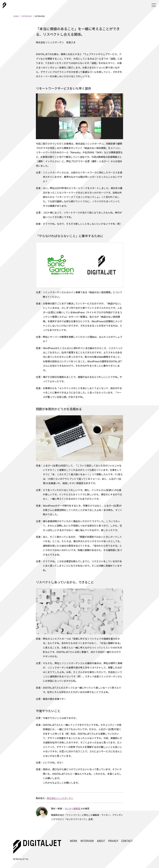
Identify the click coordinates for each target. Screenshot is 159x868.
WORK (74, 841)
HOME (16, 16)
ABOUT (101, 841)
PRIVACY (113, 841)
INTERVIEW (27, 16)
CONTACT (127, 841)
